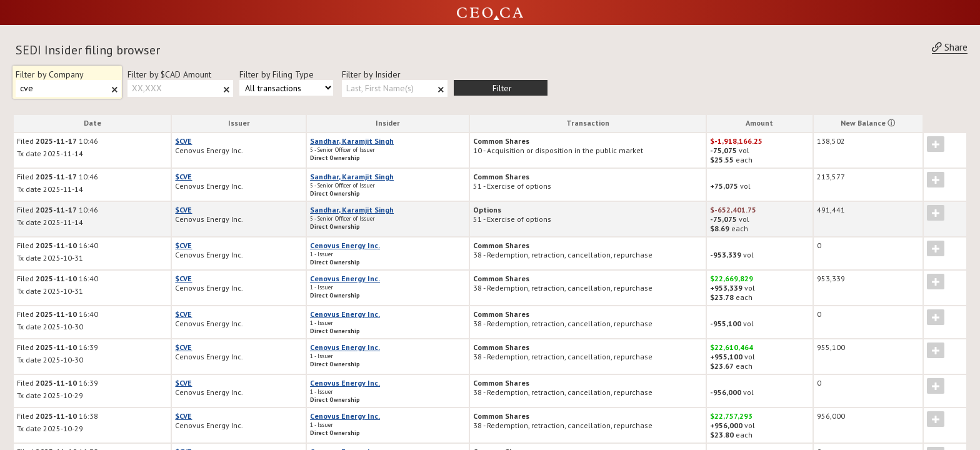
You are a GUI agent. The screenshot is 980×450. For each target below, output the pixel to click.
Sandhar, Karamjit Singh (352, 141)
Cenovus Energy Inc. (345, 245)
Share (950, 47)
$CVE (183, 141)
